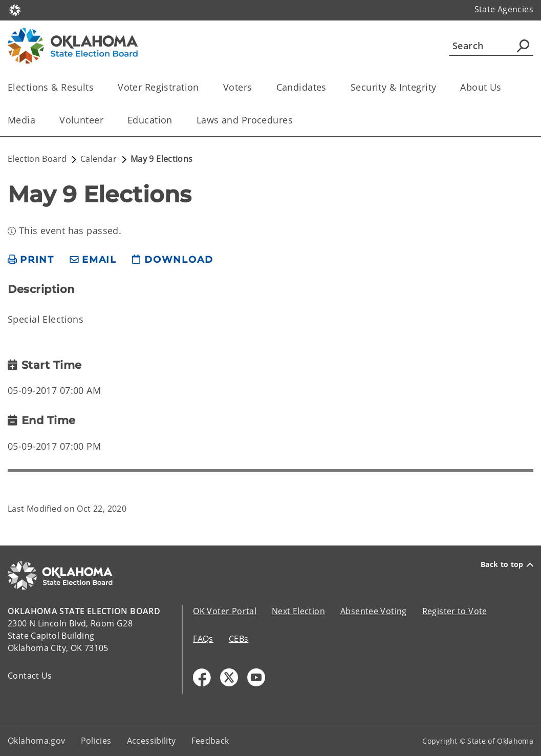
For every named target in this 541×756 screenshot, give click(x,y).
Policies (96, 741)
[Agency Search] (523, 46)
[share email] (93, 260)
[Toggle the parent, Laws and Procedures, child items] (296, 120)
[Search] (491, 46)
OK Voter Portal (225, 611)
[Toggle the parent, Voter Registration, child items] (202, 87)
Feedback (210, 741)
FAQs (203, 639)
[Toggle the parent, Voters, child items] (256, 87)
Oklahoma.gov (37, 741)
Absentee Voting (374, 611)
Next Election (298, 611)
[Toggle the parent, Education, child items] (176, 120)
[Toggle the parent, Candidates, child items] (330, 87)
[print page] (31, 260)
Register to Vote (455, 611)
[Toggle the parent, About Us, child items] (505, 87)
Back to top (507, 564)
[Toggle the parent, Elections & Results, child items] (97, 87)
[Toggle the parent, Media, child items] (39, 120)
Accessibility (152, 741)
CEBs (239, 639)
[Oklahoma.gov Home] (15, 9)
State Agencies (504, 9)
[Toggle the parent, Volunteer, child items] (107, 120)
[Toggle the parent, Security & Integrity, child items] (439, 87)
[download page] (172, 260)
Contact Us (30, 676)
